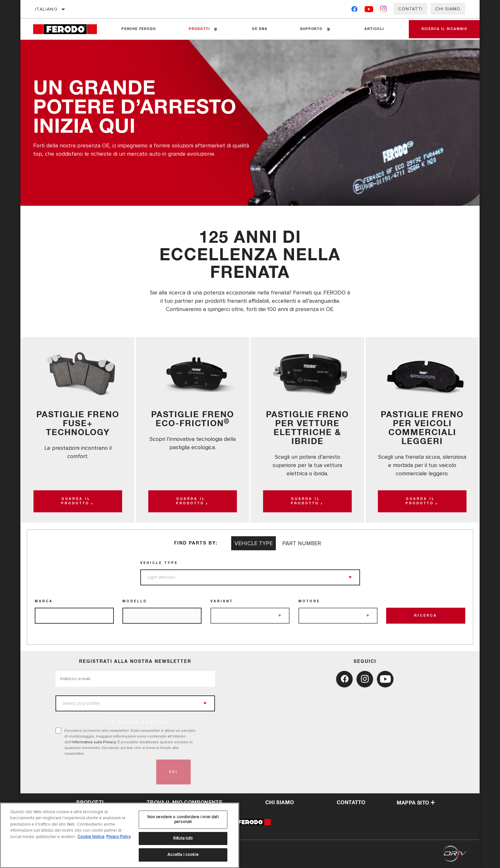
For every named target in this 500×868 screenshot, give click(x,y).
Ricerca (426, 616)
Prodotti (199, 29)
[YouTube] (369, 10)
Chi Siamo (448, 9)
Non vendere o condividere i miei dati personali (183, 820)
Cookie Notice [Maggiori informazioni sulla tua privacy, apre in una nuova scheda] (91, 837)
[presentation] (104, 772)
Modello (135, 601)
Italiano (46, 9)
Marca (44, 601)
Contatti (410, 9)
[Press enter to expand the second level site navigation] (216, 29)
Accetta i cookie (183, 855)
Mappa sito (416, 803)
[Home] (69, 29)
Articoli (374, 29)
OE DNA (260, 29)
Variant (222, 601)
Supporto (311, 29)
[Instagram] (383, 10)
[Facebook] (354, 10)
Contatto (351, 803)
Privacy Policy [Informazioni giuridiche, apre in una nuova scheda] (118, 837)
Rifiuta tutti (183, 838)
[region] (120, 835)
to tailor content (138, 723)
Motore (309, 601)
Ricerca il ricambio (445, 29)
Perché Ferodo (139, 29)
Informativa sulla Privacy (94, 742)
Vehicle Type (159, 563)
